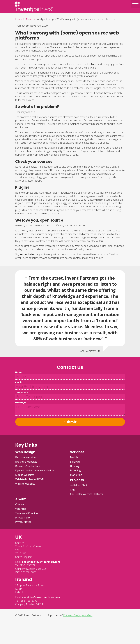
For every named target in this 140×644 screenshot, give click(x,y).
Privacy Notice (23, 522)
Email (18, 382)
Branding (75, 470)
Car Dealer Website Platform (86, 494)
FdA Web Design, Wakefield (78, 615)
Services (77, 452)
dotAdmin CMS (78, 485)
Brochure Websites (26, 462)
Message (20, 402)
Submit (70, 422)
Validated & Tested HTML (30, 479)
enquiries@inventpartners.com (41, 562)
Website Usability (25, 484)
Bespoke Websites (26, 457)
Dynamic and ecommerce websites (35, 470)
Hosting (75, 466)
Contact (20, 504)
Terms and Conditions (28, 513)
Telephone (22, 392)
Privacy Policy (23, 518)
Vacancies (21, 509)
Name (19, 372)
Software (75, 462)
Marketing (76, 475)
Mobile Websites (25, 475)
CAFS (73, 490)
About (20, 499)
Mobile (74, 457)
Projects (77, 480)
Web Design (25, 452)
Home (19, 19)
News (29, 19)
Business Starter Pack (28, 466)
